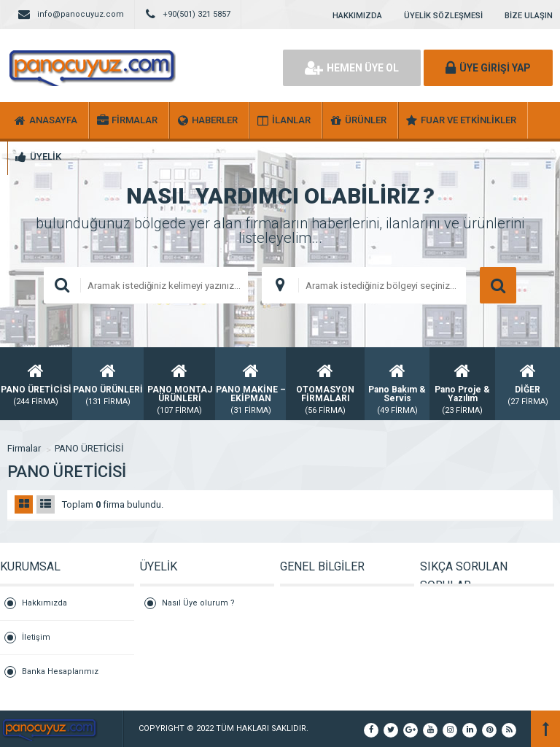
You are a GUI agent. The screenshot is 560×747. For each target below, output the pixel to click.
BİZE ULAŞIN (529, 16)
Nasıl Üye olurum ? (198, 603)
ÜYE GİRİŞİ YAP (488, 68)
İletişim (36, 637)
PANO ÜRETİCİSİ (89, 448)
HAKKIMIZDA (357, 16)
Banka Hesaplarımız (60, 671)
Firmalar (24, 448)
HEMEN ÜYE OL (352, 68)
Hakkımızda (44, 603)
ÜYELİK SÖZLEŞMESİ (443, 16)
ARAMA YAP (498, 285)
